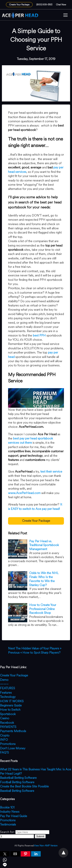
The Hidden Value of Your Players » (35, 648)
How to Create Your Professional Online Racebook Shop (43, 609)
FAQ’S (4, 752)
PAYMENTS (8, 727)
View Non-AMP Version (46, 846)
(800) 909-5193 (44, 5)
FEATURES (7, 688)
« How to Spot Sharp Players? (34, 653)
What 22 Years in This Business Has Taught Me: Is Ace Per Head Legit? (36, 771)
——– (4, 684)
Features (6, 693)
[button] (65, 16)
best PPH (39, 335)
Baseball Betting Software (17, 791)
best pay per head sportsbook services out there (31, 441)
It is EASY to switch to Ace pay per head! (35, 507)
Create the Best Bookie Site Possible (24, 786)
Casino (5, 718)
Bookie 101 (7, 807)
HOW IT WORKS (12, 701)
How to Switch (10, 710)
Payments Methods (13, 731)
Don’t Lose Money (13, 748)
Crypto (5, 735)
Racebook (7, 723)
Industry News (10, 812)
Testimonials (8, 824)
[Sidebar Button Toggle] (65, 16)
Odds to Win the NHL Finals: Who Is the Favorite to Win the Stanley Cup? (44, 579)
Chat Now (61, 5)
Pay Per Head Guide (14, 816)
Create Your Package (19, 5)
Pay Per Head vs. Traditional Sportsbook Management (44, 545)
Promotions (8, 744)
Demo (4, 680)
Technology (8, 697)
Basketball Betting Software (18, 778)
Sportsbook (8, 714)
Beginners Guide (11, 705)
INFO (4, 740)
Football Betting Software (17, 782)
